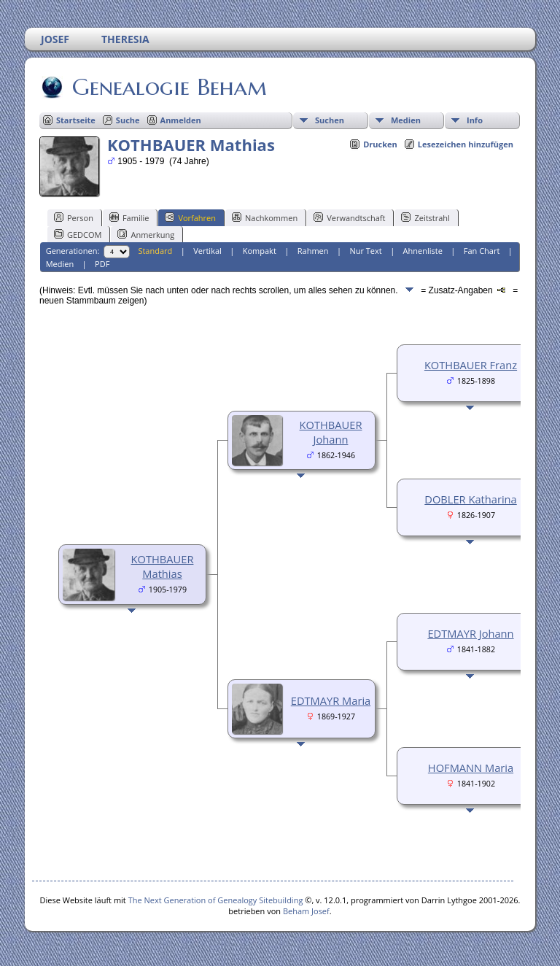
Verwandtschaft (349, 217)
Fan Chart (482, 251)
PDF (102, 264)
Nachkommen (265, 217)
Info (475, 120)
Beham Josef (306, 911)
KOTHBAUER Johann (331, 432)
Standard (155, 251)
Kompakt (260, 251)
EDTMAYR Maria (331, 700)
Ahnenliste (423, 251)
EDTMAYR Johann (470, 633)
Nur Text (365, 251)
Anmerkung (146, 234)
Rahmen (313, 251)
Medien (406, 120)
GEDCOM (78, 234)
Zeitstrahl (425, 217)
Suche (128, 120)
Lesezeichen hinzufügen (466, 144)
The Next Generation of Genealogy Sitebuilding (216, 900)
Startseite (76, 120)
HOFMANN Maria (471, 768)
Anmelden (181, 120)
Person (74, 217)
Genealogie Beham (168, 87)
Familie (129, 217)
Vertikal (207, 251)
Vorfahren (190, 217)
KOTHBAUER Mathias (163, 566)
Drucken (380, 144)
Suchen (330, 120)
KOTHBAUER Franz (471, 365)
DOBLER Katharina (470, 499)
